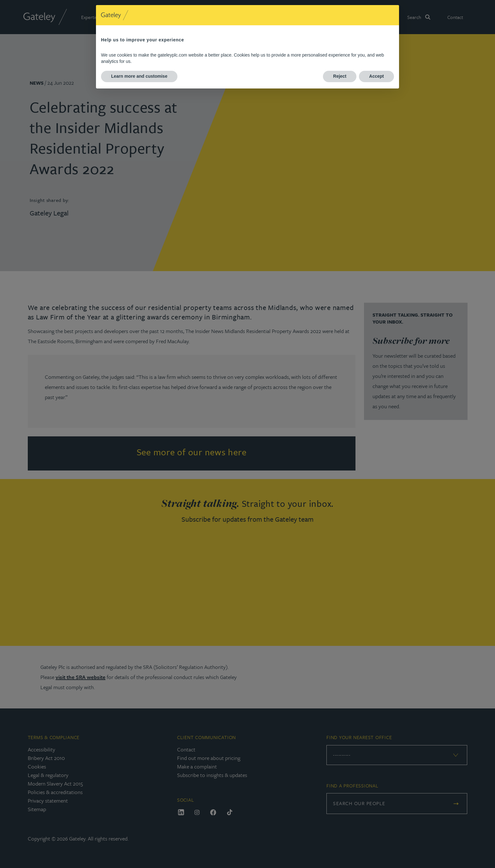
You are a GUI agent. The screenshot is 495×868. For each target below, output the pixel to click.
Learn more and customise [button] (139, 76)
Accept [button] (376, 76)
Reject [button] (340, 76)
